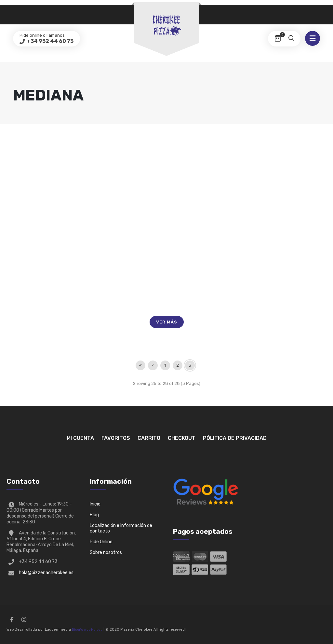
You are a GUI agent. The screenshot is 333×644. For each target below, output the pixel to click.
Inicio (95, 504)
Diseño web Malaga (87, 630)
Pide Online (101, 542)
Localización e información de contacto (121, 528)
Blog (94, 515)
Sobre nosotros (106, 552)
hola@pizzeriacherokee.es (46, 573)
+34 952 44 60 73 (50, 41)
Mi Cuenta (80, 438)
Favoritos (116, 438)
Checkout (182, 438)
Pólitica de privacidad (235, 438)
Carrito (149, 438)
